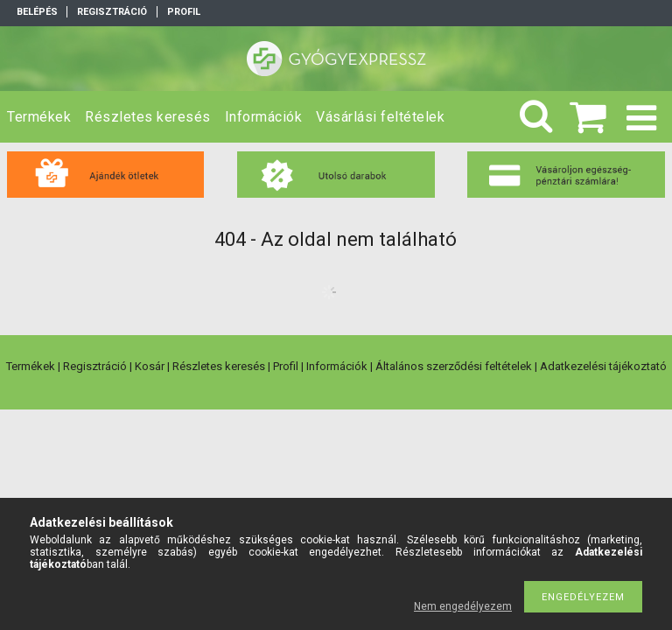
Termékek (31, 366)
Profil (286, 366)
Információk (337, 366)
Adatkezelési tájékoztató (603, 366)
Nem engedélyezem (463, 606)
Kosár (150, 366)
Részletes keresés (219, 366)
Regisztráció (95, 366)
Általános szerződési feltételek (454, 366)
